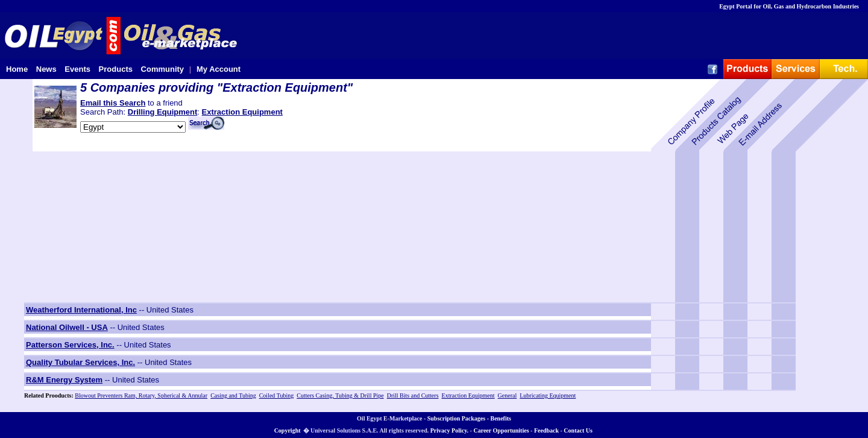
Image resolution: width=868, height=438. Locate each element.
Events (77, 69)
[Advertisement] (99, 227)
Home (17, 69)
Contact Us (578, 430)
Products (116, 69)
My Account (219, 69)
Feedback (546, 430)
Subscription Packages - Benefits (469, 418)
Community (163, 69)
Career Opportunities (501, 430)
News (46, 69)
